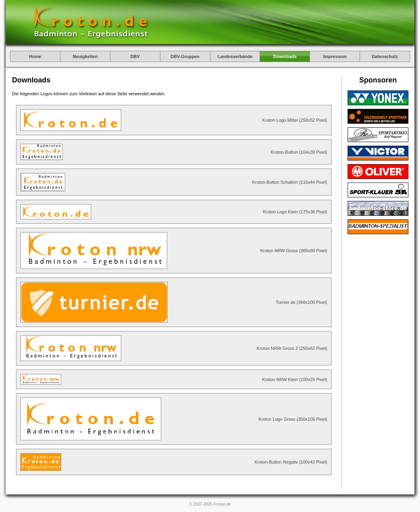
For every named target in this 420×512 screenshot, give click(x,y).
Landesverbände (235, 56)
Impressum (335, 56)
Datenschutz (385, 56)
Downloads (285, 56)
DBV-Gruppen (185, 56)
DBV (135, 56)
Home (35, 56)
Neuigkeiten (85, 56)
